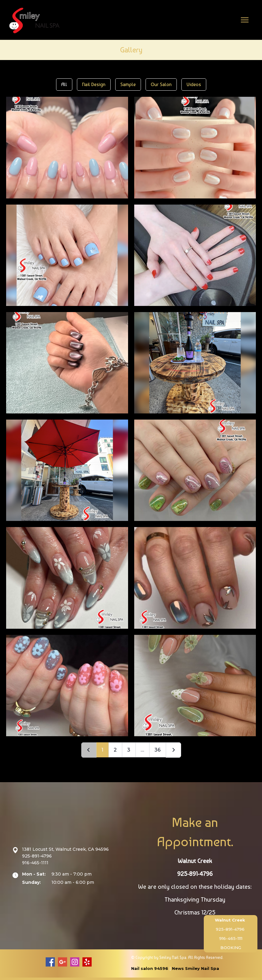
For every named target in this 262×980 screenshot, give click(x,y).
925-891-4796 (230, 929)
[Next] (173, 750)
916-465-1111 (231, 938)
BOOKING (231, 948)
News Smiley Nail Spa (196, 968)
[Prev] (89, 750)
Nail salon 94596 (150, 968)
